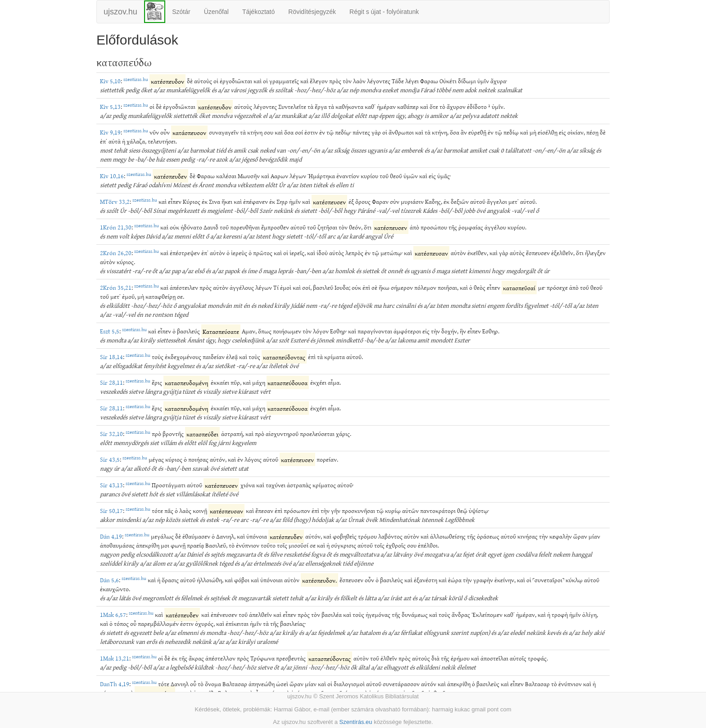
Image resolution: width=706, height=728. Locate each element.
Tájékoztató (258, 12)
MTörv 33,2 (115, 201)
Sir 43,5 (110, 459)
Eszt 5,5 (110, 331)
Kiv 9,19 (110, 132)
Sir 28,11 (111, 382)
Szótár (181, 12)
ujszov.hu (120, 12)
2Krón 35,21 (116, 287)
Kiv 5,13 (110, 106)
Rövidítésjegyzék (312, 12)
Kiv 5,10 (110, 81)
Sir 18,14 (111, 357)
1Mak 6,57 (113, 614)
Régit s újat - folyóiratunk (384, 12)
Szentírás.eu (356, 722)
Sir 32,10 (111, 434)
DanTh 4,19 (115, 684)
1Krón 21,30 (116, 227)
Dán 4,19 (111, 536)
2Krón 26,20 (116, 253)
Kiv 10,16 (112, 176)
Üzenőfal (216, 12)
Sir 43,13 (111, 485)
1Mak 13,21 (115, 658)
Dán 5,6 (109, 580)
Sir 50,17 (111, 510)
